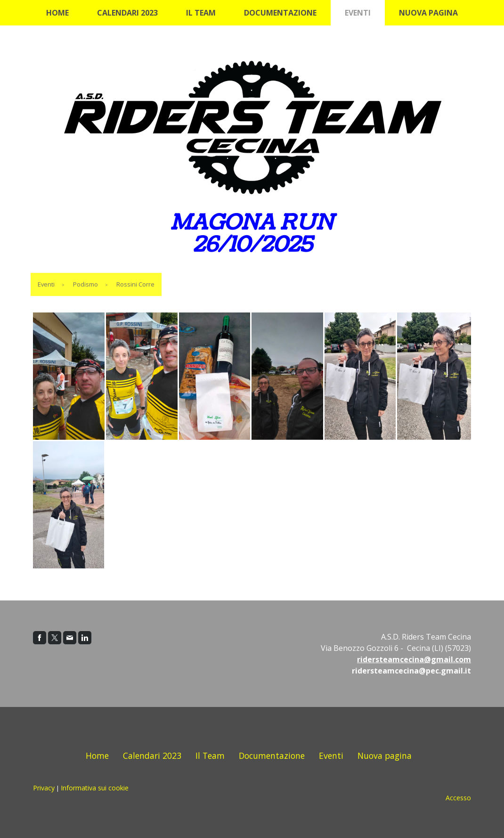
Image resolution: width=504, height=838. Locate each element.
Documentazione (280, 13)
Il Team (201, 13)
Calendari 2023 (127, 13)
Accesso (458, 798)
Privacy (44, 788)
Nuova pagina (428, 13)
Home (57, 13)
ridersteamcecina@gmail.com (414, 659)
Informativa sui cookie (95, 788)
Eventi (358, 13)
